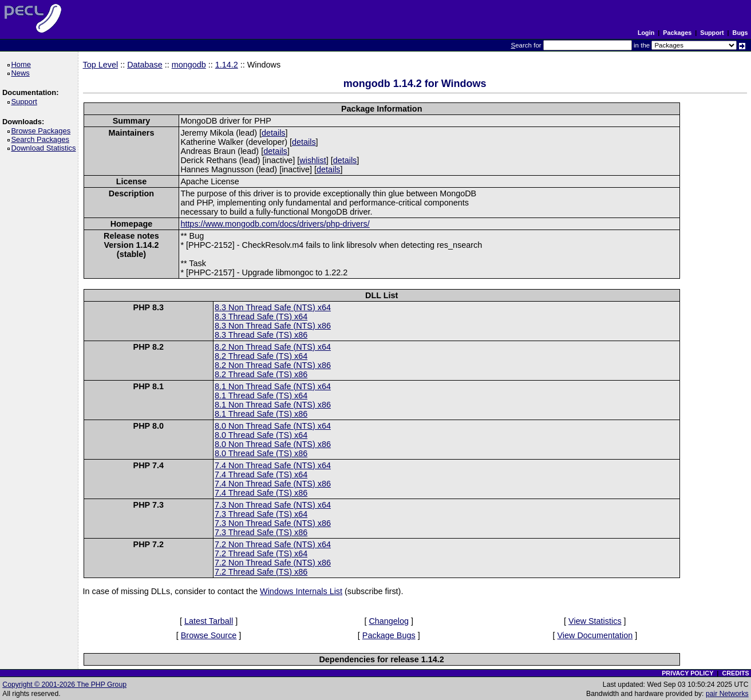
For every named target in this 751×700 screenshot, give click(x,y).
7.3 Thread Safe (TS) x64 (261, 514)
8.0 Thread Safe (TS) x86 (261, 453)
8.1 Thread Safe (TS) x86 (261, 414)
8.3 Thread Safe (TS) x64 (261, 317)
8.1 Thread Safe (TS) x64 (261, 396)
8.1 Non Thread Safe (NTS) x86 (273, 405)
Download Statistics (45, 148)
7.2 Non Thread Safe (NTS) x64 (273, 544)
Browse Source (209, 635)
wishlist (313, 160)
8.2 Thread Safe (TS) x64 (261, 356)
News (22, 73)
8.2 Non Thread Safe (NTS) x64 (273, 347)
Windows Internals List (301, 591)
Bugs (740, 33)
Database (145, 65)
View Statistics (595, 621)
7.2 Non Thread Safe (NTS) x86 (273, 563)
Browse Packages (43, 131)
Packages (677, 33)
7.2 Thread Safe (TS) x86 (261, 572)
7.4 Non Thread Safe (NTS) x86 (273, 484)
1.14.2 (227, 65)
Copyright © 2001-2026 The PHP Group (64, 685)
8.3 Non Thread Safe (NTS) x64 (273, 307)
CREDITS (735, 673)
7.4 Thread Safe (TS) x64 (261, 474)
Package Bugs (389, 635)
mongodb (189, 65)
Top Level (101, 65)
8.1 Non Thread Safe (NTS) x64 (273, 386)
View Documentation (595, 635)
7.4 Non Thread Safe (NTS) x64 (273, 465)
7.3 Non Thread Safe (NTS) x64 (273, 505)
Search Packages (42, 139)
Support (712, 33)
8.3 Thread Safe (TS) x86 (261, 335)
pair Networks (727, 694)
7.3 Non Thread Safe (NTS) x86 (273, 523)
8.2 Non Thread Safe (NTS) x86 (273, 365)
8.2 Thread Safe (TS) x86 (261, 374)
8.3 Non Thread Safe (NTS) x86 (273, 326)
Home (23, 64)
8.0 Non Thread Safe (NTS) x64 (273, 426)
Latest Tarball (209, 621)
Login (646, 33)
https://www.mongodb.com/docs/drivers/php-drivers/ (275, 224)
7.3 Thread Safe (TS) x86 (261, 532)
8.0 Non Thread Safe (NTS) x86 (273, 444)
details (274, 133)
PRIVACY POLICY (687, 673)
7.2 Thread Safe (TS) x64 (261, 553)
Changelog (389, 621)
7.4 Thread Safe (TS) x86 (261, 493)
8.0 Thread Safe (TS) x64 (261, 435)
